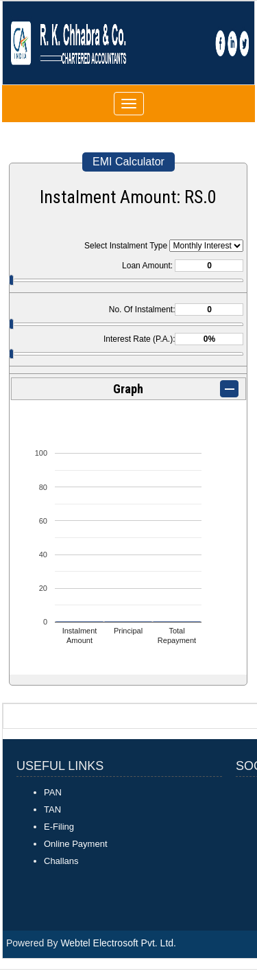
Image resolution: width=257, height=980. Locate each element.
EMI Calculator (128, 162)
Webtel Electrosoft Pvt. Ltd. (118, 943)
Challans (61, 861)
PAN (53, 792)
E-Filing (59, 827)
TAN (52, 809)
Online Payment (76, 844)
